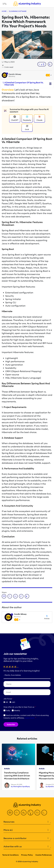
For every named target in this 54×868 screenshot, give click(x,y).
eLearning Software (18, 11)
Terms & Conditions (10, 855)
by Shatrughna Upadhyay (20, 786)
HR (7, 702)
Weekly (16, 710)
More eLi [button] (27, 830)
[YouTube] (30, 813)
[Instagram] (44, 813)
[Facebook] (10, 813)
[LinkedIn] (24, 813)
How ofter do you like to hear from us (19, 707)
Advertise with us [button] (27, 847)
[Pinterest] (37, 813)
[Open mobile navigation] (4, 4)
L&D (13, 702)
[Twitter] (17, 813)
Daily (7, 710)
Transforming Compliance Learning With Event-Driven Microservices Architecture (17, 776)
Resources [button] (27, 822)
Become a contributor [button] (27, 838)
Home (4, 11)
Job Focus (8, 699)
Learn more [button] (30, 718)
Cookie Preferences (44, 855)
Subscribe (11, 724)
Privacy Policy (27, 855)
